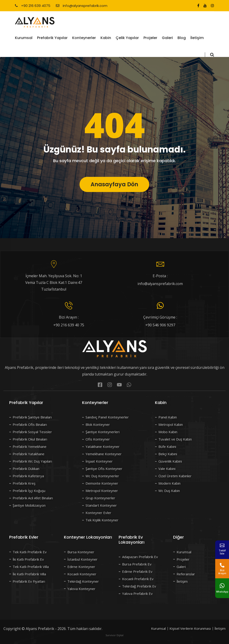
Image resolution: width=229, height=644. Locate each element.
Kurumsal (24, 38)
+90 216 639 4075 (33, 6)
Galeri (167, 38)
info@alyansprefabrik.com (82, 6)
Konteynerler (84, 38)
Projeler (150, 38)
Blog (182, 38)
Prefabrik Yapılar (52, 38)
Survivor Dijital (114, 635)
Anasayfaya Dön (114, 194)
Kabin (106, 38)
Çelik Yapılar (127, 38)
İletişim (197, 38)
